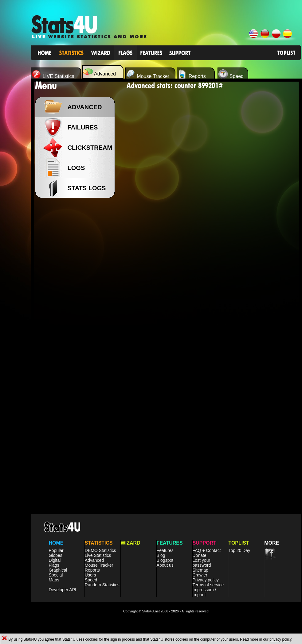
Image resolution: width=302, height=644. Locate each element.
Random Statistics (102, 585)
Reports (92, 570)
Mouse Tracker (99, 565)
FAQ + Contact (207, 550)
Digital (55, 560)
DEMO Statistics (100, 550)
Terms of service (208, 585)
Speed (91, 580)
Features (165, 550)
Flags (54, 565)
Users (90, 575)
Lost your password (202, 563)
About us (165, 565)
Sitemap (200, 570)
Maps (54, 580)
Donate (200, 555)
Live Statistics (98, 555)
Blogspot (165, 560)
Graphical (58, 570)
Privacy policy (206, 580)
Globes (55, 555)
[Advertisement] (77, 301)
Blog (161, 555)
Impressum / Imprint (204, 592)
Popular (56, 550)
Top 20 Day (239, 550)
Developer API (62, 590)
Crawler (200, 575)
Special (56, 575)
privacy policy (280, 639)
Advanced (94, 560)
